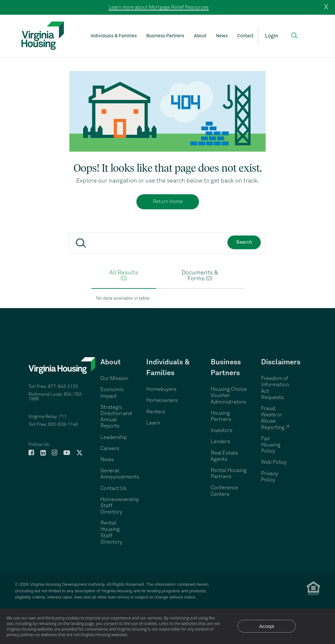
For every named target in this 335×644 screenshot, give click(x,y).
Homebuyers (161, 389)
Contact (245, 36)
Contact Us (113, 488)
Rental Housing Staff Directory (111, 532)
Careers (110, 448)
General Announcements (120, 474)
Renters (156, 412)
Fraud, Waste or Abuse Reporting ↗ (275, 418)
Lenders (220, 442)
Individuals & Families (114, 36)
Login (272, 36)
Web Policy (274, 462)
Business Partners (165, 36)
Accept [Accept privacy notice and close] (267, 626)
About (200, 36)
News (222, 36)
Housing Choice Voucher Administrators (229, 395)
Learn (153, 423)
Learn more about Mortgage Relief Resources (159, 7)
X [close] (326, 7)
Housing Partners (221, 416)
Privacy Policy (270, 477)
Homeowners (162, 400)
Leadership (114, 437)
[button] (294, 35)
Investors (221, 430)
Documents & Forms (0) (200, 276)
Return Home (168, 202)
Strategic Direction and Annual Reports (116, 417)
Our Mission (114, 378)
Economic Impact (112, 393)
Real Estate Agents (224, 456)
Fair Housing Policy (271, 445)
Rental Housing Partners (229, 473)
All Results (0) (124, 276)
